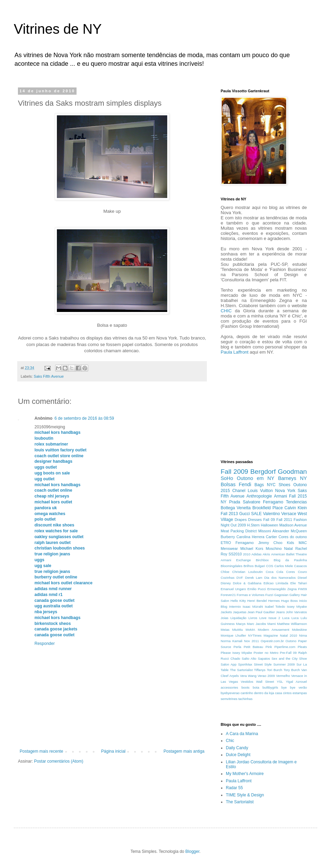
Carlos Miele (284, 566)
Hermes (274, 601)
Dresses (255, 520)
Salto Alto (249, 658)
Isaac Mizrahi (253, 606)
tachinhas (245, 699)
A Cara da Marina (242, 734)
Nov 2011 (252, 641)
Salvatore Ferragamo (263, 502)
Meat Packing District (239, 531)
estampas (300, 693)
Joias (224, 618)
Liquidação (238, 618)
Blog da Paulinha (290, 560)
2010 (247, 554)
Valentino (272, 514)
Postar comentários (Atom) (59, 761)
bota (256, 687)
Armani (280, 496)
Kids (290, 543)
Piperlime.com (285, 647)
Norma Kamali (232, 641)
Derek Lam (254, 578)
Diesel (302, 578)
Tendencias (296, 502)
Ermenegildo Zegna (282, 589)
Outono (291, 641)
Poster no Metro (266, 653)
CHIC (226, 311)
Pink (269, 647)
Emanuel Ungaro (233, 589)
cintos (287, 693)
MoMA (250, 630)
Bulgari (260, 566)
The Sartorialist (241, 670)
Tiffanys (260, 670)
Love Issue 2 (270, 618)
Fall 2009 (234, 472)
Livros (253, 618)
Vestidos (247, 682)
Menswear (229, 548)
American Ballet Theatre (289, 554)
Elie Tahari (299, 583)
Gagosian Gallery (287, 595)
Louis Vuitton (260, 491)
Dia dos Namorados (280, 578)
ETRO (226, 543)
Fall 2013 (229, 514)
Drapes (240, 520)
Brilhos (248, 566)
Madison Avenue (293, 525)
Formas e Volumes (251, 595)
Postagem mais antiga (184, 751)
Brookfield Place (268, 508)
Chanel (239, 491)
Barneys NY (292, 478)
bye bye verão (294, 687)
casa (279, 693)
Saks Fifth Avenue (49, 376)
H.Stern (253, 525)
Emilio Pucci (257, 589)
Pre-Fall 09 (288, 653)
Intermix (235, 606)
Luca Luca (290, 618)
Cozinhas (228, 578)
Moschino (274, 548)
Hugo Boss (289, 601)
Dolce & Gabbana (247, 583)
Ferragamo (245, 543)
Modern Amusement (274, 630)
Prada (234, 502)
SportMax (245, 664)
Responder (45, 644)
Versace (289, 514)
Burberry (228, 537)
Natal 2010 (289, 635)
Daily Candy (237, 748)
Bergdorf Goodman (279, 472)
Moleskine (299, 630)
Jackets (226, 612)
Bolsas (228, 484)
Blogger (193, 851)
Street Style (263, 664)
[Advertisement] (241, 406)
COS (270, 566)
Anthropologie (259, 496)
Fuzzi (269, 595)
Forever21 (228, 595)
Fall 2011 (284, 520)
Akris (266, 554)
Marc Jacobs (257, 624)
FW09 (302, 589)
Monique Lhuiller (233, 635)
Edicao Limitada (276, 583)
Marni (272, 624)
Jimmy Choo (270, 543)
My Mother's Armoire (245, 774)
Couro (302, 572)
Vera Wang (248, 676)
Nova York (285, 491)
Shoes (284, 485)
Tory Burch (292, 670)
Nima (303, 635)
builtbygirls (270, 687)
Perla (237, 647)
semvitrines (229, 699)
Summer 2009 (284, 664)
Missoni (265, 531)
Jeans (280, 612)
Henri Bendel (257, 601)
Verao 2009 (266, 676)
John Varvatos (296, 612)
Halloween (269, 525)
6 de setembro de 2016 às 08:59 (84, 418)
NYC (271, 485)
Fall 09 (269, 520)
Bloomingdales (232, 566)
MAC (303, 543)
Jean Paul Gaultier (261, 612)
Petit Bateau (254, 647)
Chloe (225, 572)
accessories (229, 687)
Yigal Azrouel (296, 682)
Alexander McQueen (290, 531)
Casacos (300, 566)
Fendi (245, 484)
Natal (288, 548)
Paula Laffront (235, 352)
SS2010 (235, 554)
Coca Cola (275, 572)
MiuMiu (237, 630)
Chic (230, 741)
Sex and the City (284, 658)
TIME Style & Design (245, 795)
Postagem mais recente (41, 751)
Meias (225, 630)
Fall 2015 (298, 496)
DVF (240, 578)
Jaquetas (240, 612)
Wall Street (265, 682)
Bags (259, 485)
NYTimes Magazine (263, 635)
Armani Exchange (236, 560)
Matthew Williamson (292, 624)
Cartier (271, 537)
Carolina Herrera (250, 537)
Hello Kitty (238, 601)
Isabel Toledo (275, 606)
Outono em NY (256, 478)
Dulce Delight (238, 755)
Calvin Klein (296, 508)
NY (224, 502)
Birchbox (262, 560)
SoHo (227, 478)
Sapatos (264, 658)
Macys (241, 624)
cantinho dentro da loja (257, 693)
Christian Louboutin (248, 572)
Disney (226, 583)
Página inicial (113, 751)
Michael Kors (252, 548)
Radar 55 (234, 788)
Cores (291, 572)
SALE (256, 514)
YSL (280, 682)
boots (245, 687)
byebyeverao (230, 693)
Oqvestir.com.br (272, 641)
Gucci (245, 514)
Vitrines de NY (58, 29)
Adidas (256, 554)
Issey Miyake (297, 606)
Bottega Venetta (236, 508)
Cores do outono (293, 537)
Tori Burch (275, 670)
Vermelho (283, 676)
